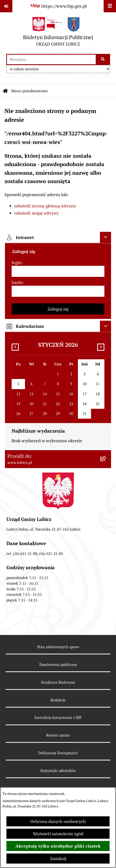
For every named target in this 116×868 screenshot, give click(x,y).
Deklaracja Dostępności (58, 753)
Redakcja (58, 700)
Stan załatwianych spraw (58, 647)
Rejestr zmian (58, 735)
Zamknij (58, 859)
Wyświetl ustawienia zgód (58, 834)
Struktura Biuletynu (58, 682)
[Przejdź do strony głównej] (58, 33)
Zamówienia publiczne (58, 665)
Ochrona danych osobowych (58, 821)
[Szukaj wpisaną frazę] (103, 59)
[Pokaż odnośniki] (6, 6)
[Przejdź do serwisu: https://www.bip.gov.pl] (58, 6)
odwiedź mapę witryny (36, 213)
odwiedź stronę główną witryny (45, 206)
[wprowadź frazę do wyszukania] (51, 59)
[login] (58, 271)
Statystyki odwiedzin (58, 771)
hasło (17, 282)
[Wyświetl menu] (110, 6)
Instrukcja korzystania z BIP (58, 718)
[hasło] (58, 291)
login (17, 262)
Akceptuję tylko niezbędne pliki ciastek (58, 846)
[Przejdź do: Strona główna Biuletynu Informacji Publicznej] (5, 91)
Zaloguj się (58, 309)
